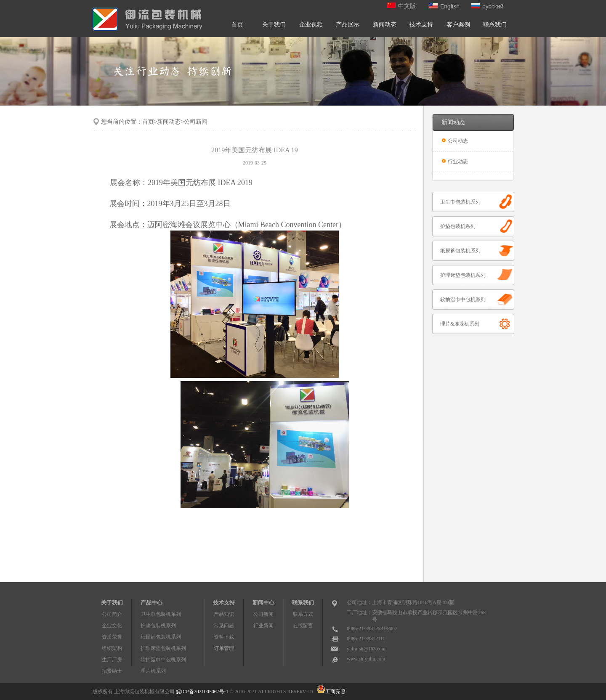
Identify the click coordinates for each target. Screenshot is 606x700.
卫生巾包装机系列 (460, 202)
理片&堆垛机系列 (460, 324)
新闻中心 (263, 603)
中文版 (401, 6)
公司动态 (458, 141)
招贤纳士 (112, 671)
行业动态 (458, 162)
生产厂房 (112, 660)
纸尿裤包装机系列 (460, 251)
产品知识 (224, 614)
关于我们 (274, 25)
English (444, 6)
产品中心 (151, 603)
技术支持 (421, 25)
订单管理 (224, 648)
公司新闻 (263, 614)
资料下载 (224, 637)
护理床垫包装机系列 (463, 275)
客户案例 (458, 25)
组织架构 (112, 648)
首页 (237, 25)
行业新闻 (263, 626)
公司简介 (112, 614)
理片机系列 (153, 671)
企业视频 (311, 25)
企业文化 (112, 626)
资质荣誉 (112, 637)
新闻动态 (385, 25)
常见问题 (224, 626)
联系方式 (303, 614)
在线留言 (303, 626)
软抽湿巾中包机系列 (463, 300)
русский (487, 6)
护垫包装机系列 (458, 226)
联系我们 (495, 25)
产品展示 (348, 25)
